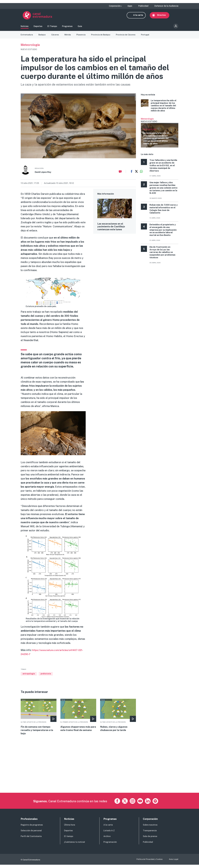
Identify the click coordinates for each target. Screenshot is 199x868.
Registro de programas (32, 828)
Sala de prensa (150, 840)
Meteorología (30, 47)
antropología (29, 676)
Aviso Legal (174, 863)
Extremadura (27, 37)
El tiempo (69, 840)
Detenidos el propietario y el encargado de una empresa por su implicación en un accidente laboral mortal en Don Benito (163, 232)
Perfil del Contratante (31, 840)
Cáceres (56, 37)
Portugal (147, 37)
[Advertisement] (97, 778)
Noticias (25, 27)
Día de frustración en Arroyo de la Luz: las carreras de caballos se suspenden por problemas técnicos (162, 255)
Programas (67, 27)
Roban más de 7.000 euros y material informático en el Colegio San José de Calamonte (164, 211)
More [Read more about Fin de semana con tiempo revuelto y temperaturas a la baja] (39, 720)
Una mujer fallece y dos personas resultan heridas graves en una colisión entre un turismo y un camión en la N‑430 (163, 190)
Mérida (69, 37)
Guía (80, 27)
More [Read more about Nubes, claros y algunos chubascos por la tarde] (118, 718)
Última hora (70, 828)
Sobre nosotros (150, 828)
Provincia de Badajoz (102, 37)
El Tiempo (52, 27)
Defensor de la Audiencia (166, 6)
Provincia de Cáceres (127, 37)
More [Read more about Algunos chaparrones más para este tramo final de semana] (78, 720)
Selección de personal (31, 834)
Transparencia (150, 834)
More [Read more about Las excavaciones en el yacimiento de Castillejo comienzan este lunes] (115, 217)
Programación (110, 845)
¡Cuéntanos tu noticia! (74, 845)
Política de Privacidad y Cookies (150, 863)
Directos (163, 16)
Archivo (107, 840)
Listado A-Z (109, 834)
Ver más (160, 135)
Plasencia (82, 37)
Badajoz (43, 37)
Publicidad (143, 6)
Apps (130, 6)
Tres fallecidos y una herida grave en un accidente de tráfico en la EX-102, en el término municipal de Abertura (163, 168)
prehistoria (46, 676)
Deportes (38, 27)
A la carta (140, 16)
